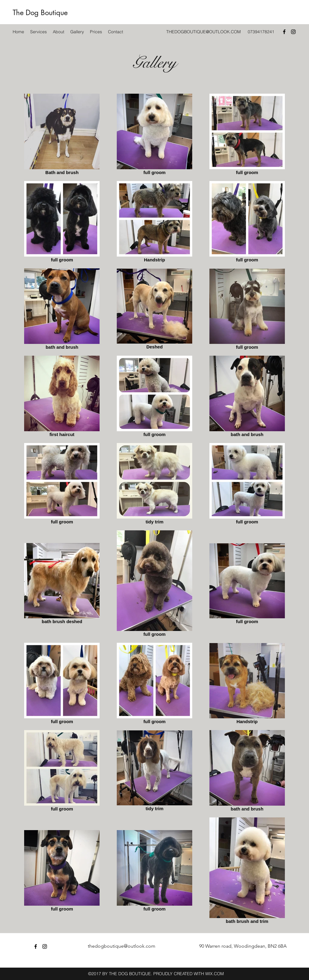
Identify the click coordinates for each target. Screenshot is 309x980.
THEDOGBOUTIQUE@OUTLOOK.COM (204, 32)
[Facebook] (284, 32)
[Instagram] (293, 32)
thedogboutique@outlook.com (122, 946)
